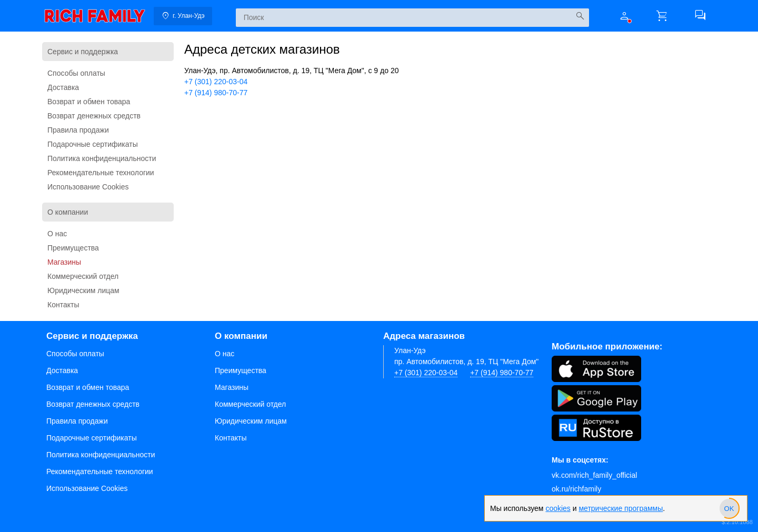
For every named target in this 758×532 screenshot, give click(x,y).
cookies (558, 508)
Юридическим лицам (83, 290)
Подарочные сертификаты (93, 144)
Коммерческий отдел (83, 276)
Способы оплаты (76, 73)
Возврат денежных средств (94, 116)
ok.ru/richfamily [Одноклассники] (576, 489)
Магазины (64, 262)
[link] (95, 16)
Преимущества (73, 248)
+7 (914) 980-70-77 (216, 93)
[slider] (729, 508)
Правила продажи (78, 130)
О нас (57, 234)
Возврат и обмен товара (89, 102)
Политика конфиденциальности (102, 158)
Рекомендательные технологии (101, 173)
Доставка (63, 87)
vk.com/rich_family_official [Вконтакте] (594, 475)
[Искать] (580, 16)
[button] (624, 16)
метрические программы (621, 508)
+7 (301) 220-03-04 (216, 82)
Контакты (63, 305)
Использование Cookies (88, 187)
